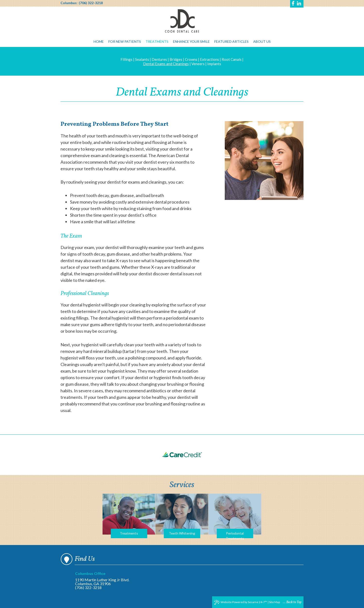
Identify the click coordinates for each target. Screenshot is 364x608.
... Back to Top (292, 602)
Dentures (159, 59)
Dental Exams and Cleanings (166, 64)
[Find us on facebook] (294, 4)
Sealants (142, 59)
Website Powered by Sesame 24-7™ (241, 602)
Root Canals (232, 59)
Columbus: (69, 3)
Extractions (209, 59)
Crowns (191, 59)
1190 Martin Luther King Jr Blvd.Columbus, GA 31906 (104, 579)
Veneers (198, 64)
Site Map (274, 602)
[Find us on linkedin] (299, 4)
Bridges (176, 59)
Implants (214, 64)
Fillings (126, 59)
